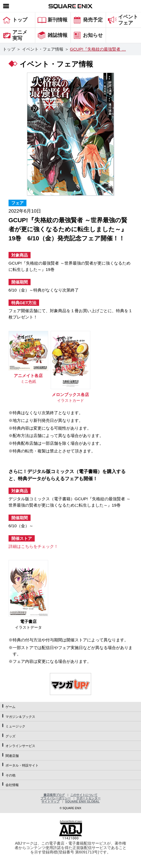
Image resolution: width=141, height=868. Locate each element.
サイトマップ (50, 801)
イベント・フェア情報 (43, 49)
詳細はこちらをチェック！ (33, 546)
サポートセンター (88, 798)
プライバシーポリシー (56, 798)
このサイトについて (84, 795)
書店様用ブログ (54, 795)
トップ (9, 49)
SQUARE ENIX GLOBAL (82, 801)
